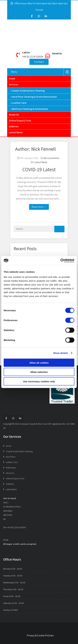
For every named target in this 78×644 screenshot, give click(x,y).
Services (14, 84)
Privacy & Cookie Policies (40, 635)
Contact (39, 62)
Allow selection (39, 372)
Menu (14, 72)
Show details (61, 353)
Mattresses (11, 468)
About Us (14, 115)
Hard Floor (11, 457)
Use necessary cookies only (39, 381)
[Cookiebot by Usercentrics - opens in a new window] (60, 261)
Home (12, 79)
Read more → (39, 207)
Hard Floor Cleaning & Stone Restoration (34, 97)
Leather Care (19, 103)
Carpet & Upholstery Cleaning (28, 91)
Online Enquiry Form (20, 121)
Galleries (14, 126)
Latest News (16, 132)
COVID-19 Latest (39, 169)
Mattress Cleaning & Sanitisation (30, 109)
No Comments (52, 158)
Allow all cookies (39, 363)
